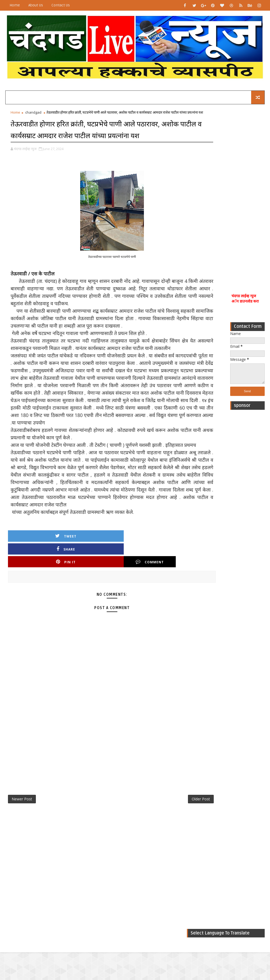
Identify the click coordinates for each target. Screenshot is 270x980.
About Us (36, 5)
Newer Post (22, 838)
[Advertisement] (247, 194)
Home (15, 5)
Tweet (30, 599)
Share (74, 599)
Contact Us (61, 5)
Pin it (118, 599)
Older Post (169, 838)
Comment (162, 599)
